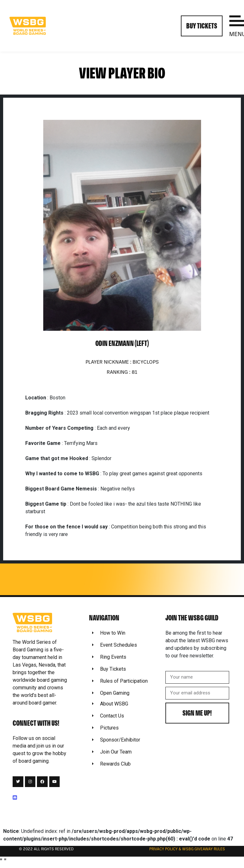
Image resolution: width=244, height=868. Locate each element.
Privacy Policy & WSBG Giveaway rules (187, 849)
